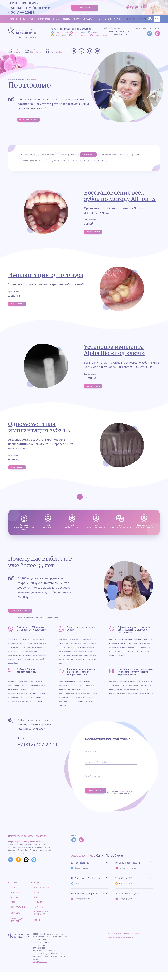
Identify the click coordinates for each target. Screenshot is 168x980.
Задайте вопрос (94, 786)
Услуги (13, 18)
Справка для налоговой (17, 928)
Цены (23, 18)
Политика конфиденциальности (121, 945)
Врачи (56, 18)
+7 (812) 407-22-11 (107, 18)
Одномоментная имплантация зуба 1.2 (39, 430)
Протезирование (68, 155)
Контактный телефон (97, 771)
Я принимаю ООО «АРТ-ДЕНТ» (126, 800)
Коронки (88, 161)
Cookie (37, 928)
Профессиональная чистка (113, 155)
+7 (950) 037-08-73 (40, 970)
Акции (32, 18)
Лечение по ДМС (42, 895)
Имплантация (35, 79)
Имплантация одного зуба (46, 276)
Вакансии (38, 915)
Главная (11, 79)
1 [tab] (80, 13)
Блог (13, 910)
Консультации (18, 915)
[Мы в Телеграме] (97, 51)
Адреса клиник (82, 863)
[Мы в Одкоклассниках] (82, 51)
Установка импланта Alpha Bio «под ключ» (114, 352)
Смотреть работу (95, 233)
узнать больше (85, 7)
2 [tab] (84, 13)
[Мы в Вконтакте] (74, 51)
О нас (76, 18)
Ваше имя (91, 760)
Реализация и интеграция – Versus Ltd (123, 942)
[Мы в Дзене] (89, 51)
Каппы (101, 161)
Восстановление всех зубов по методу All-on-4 (120, 196)
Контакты (87, 18)
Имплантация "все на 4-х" (41, 921)
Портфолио (44, 18)
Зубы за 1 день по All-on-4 (33, 161)
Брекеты (135, 155)
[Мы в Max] (157, 33)
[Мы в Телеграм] (149, 33)
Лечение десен (48, 155)
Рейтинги (38, 910)
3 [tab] (87, 13)
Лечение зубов (28, 155)
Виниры (75, 161)
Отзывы (66, 18)
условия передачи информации (126, 800)
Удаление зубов (58, 161)
